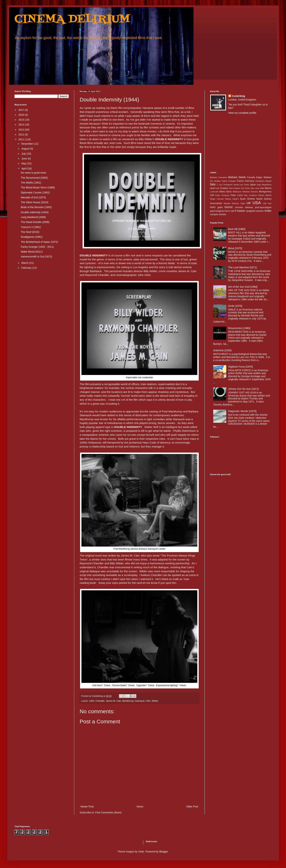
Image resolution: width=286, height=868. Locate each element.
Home (140, 807)
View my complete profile (242, 113)
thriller (268, 211)
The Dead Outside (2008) (35, 222)
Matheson (237, 192)
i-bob (141, 852)
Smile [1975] (235, 306)
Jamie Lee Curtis (241, 185)
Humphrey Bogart (263, 181)
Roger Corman (217, 199)
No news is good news (33, 173)
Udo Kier (267, 203)
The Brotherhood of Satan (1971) (39, 242)
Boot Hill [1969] (237, 229)
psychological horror (220, 211)
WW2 (213, 207)
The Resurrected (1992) (34, 178)
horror (229, 207)
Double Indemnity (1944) (35, 212)
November (28, 144)
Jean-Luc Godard (219, 188)
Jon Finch (245, 188)
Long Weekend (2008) (33, 217)
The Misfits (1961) (31, 183)
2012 (22, 135)
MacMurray (128, 701)
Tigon (243, 203)
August (26, 149)
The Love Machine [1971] (242, 267)
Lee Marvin (266, 188)
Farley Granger (229, 181)
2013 (22, 130)
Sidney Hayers (232, 199)
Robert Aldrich (265, 195)
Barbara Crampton (219, 177)
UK (249, 203)
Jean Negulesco (264, 185)
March (25, 263)
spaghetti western (255, 211)
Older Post (192, 807)
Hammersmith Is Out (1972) (36, 257)
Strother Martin (255, 199)
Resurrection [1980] (239, 328)
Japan (253, 185)
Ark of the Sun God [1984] (243, 287)
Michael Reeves (250, 192)
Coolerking (238, 96)
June (24, 159)
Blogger (164, 852)
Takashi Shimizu (231, 203)
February (27, 268)
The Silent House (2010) (35, 202)
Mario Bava (225, 192)
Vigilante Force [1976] (240, 367)
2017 (22, 110)
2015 (22, 120)
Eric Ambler (215, 181)
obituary (249, 207)
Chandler (100, 701)
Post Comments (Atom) (108, 812)
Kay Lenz (255, 188)
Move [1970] (235, 248)
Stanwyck (140, 701)
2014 (22, 125)
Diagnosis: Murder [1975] (242, 411)
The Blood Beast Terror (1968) (38, 187)
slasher (241, 211)
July (24, 154)
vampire (214, 214)
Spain (243, 199)
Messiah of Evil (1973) (33, 197)
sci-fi (234, 211)
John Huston (234, 188)
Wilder (155, 701)
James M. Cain (113, 701)
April (24, 169)
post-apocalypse (263, 207)
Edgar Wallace (264, 177)
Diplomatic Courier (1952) (35, 193)
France (240, 181)
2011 (22, 139)
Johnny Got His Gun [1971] (243, 389)
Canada (251, 177)
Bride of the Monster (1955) (36, 207)
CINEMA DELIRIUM (72, 19)
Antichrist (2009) (222, 350)
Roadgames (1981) (32, 237)
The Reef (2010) (30, 232)
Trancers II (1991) (31, 227)
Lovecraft (214, 192)
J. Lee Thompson (225, 185)
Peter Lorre (237, 195)
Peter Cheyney (222, 195)
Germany (250, 181)
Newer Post (87, 807)
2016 (22, 115)
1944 (92, 701)
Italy (213, 184)
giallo (220, 207)
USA (148, 701)
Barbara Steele (237, 177)
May (24, 163)
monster (239, 207)
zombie (222, 214)
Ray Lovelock (250, 195)
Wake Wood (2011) (32, 252)
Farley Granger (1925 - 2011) (37, 247)
